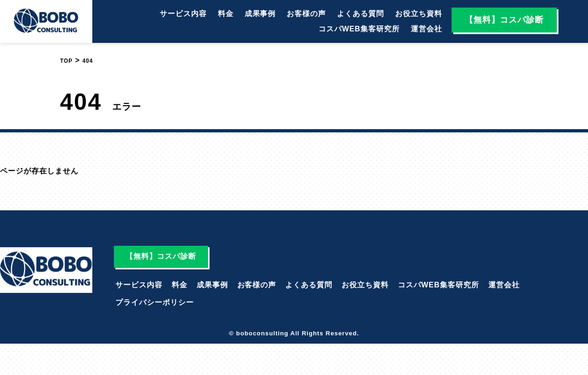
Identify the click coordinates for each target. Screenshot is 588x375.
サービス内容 (183, 14)
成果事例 (260, 14)
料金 (226, 14)
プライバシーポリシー (155, 302)
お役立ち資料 (419, 14)
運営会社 (426, 29)
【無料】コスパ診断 (504, 20)
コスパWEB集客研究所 (359, 29)
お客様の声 (306, 14)
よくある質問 (360, 14)
